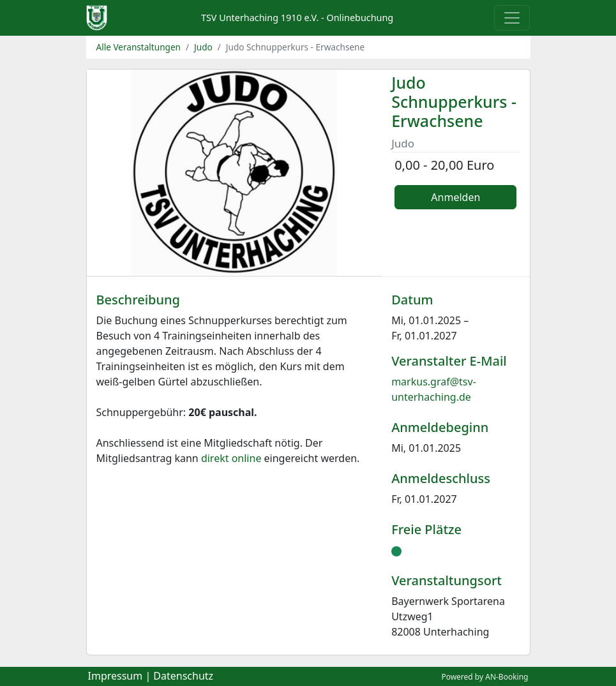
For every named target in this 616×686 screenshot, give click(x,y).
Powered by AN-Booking (485, 677)
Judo (203, 47)
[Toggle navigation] (512, 18)
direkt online (231, 458)
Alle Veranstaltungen (139, 47)
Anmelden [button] (455, 197)
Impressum (116, 676)
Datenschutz (183, 676)
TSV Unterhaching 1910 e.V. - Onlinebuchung (297, 18)
